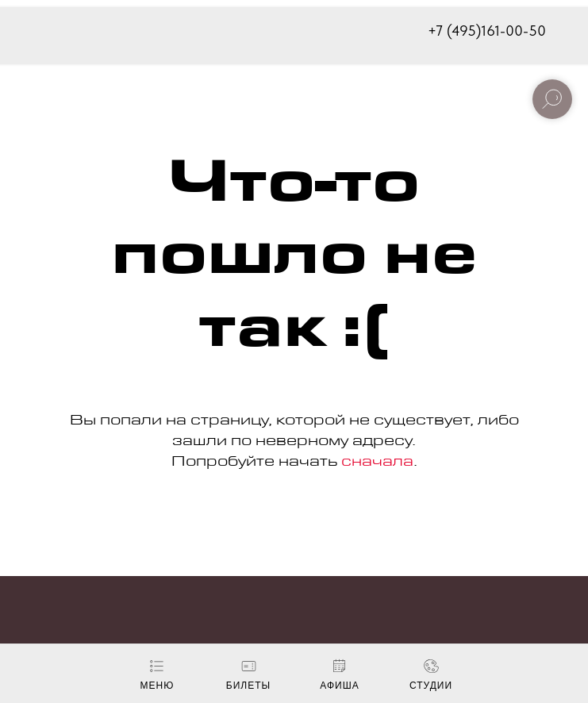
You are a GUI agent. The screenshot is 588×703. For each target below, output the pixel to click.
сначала (377, 463)
